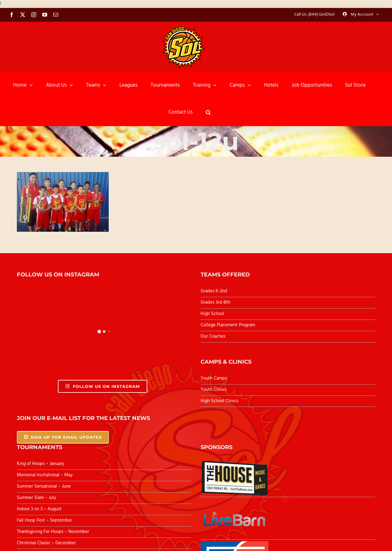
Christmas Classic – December (46, 543)
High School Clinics (219, 401)
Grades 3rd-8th (215, 302)
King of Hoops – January (40, 464)
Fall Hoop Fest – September (45, 520)
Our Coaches (213, 336)
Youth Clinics (214, 390)
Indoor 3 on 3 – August (39, 509)
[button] (208, 112)
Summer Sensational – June (44, 486)
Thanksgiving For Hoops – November (53, 532)
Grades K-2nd (214, 291)
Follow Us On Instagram (102, 386)
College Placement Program (228, 325)
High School (212, 314)
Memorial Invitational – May (45, 475)
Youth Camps (214, 378)
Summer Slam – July (37, 498)
